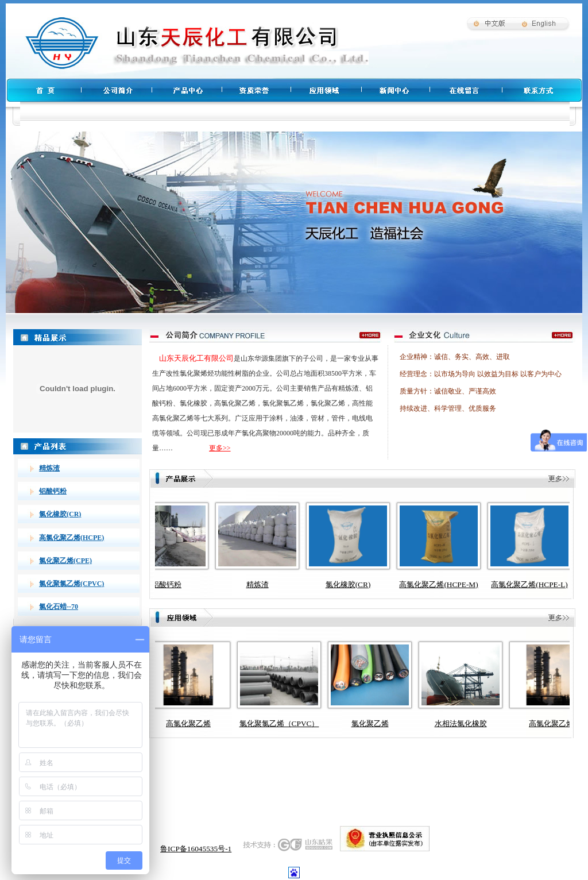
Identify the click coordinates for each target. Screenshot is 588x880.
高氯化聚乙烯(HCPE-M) (445, 584)
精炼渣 (49, 468)
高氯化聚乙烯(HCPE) (71, 538)
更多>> (220, 448)
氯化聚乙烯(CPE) (65, 561)
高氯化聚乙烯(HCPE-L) (536, 584)
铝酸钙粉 (53, 491)
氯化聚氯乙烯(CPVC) (71, 584)
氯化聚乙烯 (390, 723)
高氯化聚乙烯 (208, 723)
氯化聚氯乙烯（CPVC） (299, 723)
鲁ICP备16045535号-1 (196, 849)
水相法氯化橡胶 (480, 723)
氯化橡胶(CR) (60, 514)
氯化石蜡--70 (59, 607)
